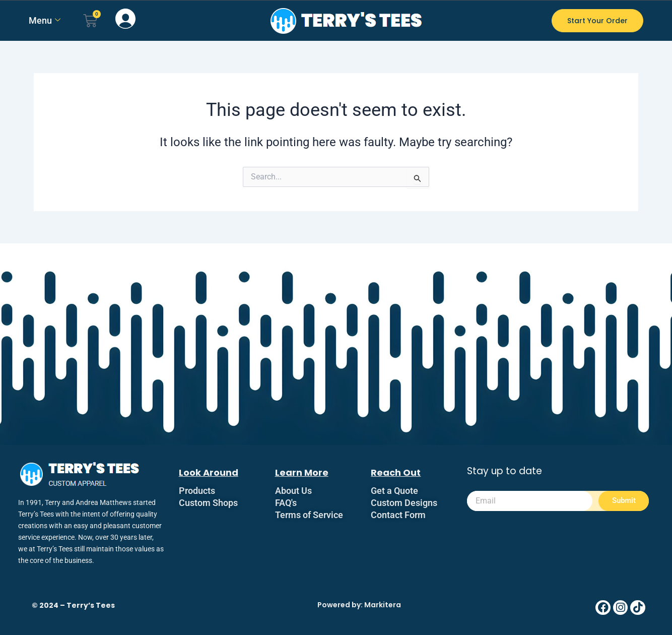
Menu (45, 20)
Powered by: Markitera (359, 605)
